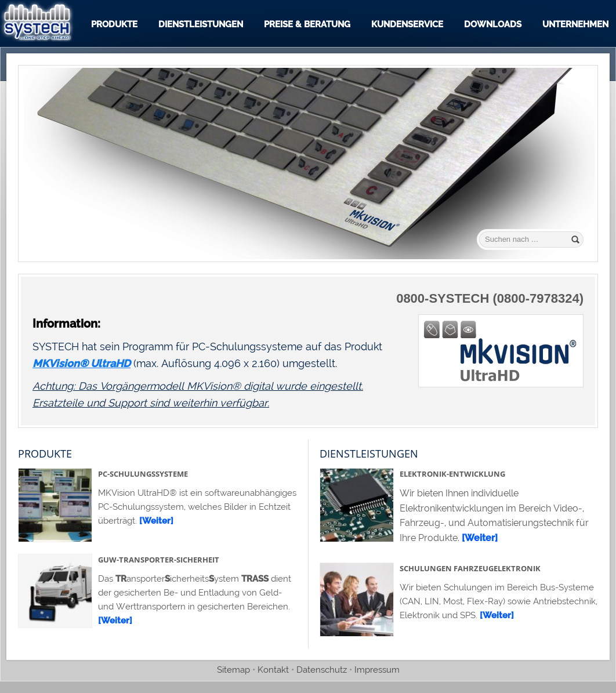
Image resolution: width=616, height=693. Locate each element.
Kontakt (273, 670)
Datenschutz (322, 670)
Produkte (114, 24)
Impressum (377, 670)
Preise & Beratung (307, 24)
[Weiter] (156, 521)
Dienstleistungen (201, 24)
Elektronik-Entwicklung (452, 474)
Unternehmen (575, 24)
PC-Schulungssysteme (143, 474)
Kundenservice (407, 24)
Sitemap (233, 670)
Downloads (493, 24)
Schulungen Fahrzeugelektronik (470, 568)
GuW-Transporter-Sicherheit (159, 560)
